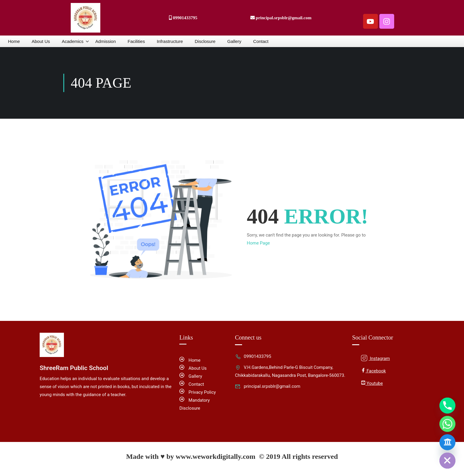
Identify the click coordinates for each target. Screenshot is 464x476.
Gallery (234, 41)
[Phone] (447, 406)
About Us (41, 41)
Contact (261, 41)
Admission (105, 41)
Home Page (258, 243)
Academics (73, 41)
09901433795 (253, 356)
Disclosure (205, 41)
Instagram (375, 358)
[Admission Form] (447, 442)
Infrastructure (170, 41)
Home (14, 41)
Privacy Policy (198, 392)
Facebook (373, 371)
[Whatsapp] (447, 424)
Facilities (136, 41)
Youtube (372, 383)
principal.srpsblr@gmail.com (268, 386)
